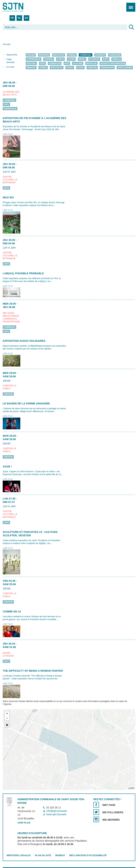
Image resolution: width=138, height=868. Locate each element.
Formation (55, 63)
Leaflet (131, 788)
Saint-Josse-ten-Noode (18, 7)
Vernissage (107, 68)
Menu (130, 5)
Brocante (59, 55)
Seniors (31, 68)
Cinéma (72, 55)
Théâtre (92, 68)
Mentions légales (19, 855)
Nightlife (91, 63)
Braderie (44, 55)
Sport (70, 68)
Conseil (49, 59)
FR (12, 18)
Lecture (78, 63)
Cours (71, 59)
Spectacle (57, 68)
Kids (67, 63)
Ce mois (10, 67)
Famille (117, 59)
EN (27, 18)
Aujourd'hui (12, 55)
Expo (106, 59)
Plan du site (43, 855)
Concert (100, 55)
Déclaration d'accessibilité (88, 855)
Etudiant (94, 59)
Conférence (34, 59)
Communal (85, 55)
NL (19, 18)
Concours (115, 55)
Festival (31, 63)
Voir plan (24, 823)
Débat (82, 59)
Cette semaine (10, 61)
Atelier (31, 55)
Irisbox (60, 855)
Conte (60, 59)
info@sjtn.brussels (57, 811)
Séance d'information (113, 63)
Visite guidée (125, 68)
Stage (80, 68)
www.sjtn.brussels (56, 814)
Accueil (6, 44)
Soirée (43, 68)
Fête (42, 63)
